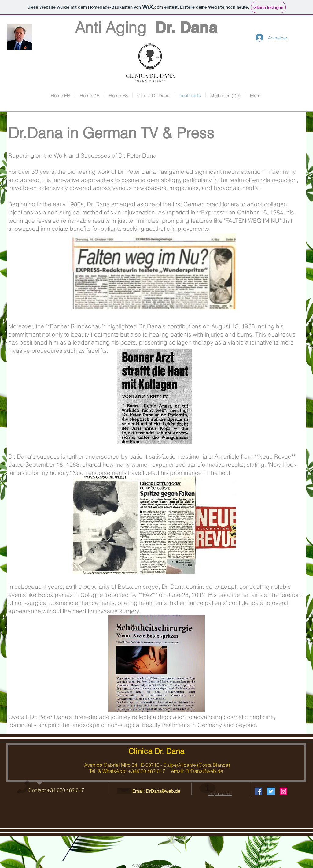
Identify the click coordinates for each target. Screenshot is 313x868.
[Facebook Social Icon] (258, 791)
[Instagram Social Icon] (284, 791)
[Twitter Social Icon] (271, 791)
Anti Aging (98, 28)
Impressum (220, 793)
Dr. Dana (186, 27)
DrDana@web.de (204, 771)
